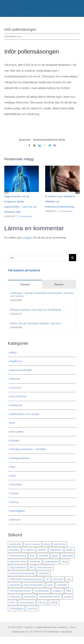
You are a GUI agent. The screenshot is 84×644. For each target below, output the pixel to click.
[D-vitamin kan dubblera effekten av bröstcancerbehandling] (62, 167)
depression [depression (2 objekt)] (56, 550)
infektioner (16, 405)
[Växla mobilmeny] (78, 6)
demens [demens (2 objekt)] (42, 550)
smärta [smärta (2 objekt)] (68, 597)
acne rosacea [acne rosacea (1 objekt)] (32, 544)
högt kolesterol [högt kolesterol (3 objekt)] (18, 567)
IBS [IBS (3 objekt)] (31, 567)
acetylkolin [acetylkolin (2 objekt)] (15, 544)
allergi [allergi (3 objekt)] (47, 544)
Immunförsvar (18, 396)
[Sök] (73, 258)
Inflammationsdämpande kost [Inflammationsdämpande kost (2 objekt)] (26, 579)
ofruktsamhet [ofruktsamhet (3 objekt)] (42, 591)
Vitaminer (15, 520)
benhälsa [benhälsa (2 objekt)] (14, 550)
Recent (59, 284)
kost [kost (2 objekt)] (69, 579)
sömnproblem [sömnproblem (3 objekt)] (27, 602)
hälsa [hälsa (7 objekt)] (64, 562)
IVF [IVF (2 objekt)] (47, 579)
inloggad (27, 238)
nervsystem (16, 432)
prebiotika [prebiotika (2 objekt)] (15, 597)
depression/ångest (21, 370)
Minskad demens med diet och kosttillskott (36, 310)
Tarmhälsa (16, 484)
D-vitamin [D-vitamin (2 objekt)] (29, 550)
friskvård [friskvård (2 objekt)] (43, 556)
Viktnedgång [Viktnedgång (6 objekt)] (16, 608)
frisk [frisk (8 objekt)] (32, 556)
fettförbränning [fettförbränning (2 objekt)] (18, 556)
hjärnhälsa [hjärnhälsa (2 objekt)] (68, 556)
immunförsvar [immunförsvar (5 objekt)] (45, 567)
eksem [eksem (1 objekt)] (70, 550)
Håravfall (15, 379)
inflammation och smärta (24, 414)
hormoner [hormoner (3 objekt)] (35, 562)
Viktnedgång (17, 511)
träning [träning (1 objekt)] (42, 602)
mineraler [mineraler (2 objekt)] (62, 585)
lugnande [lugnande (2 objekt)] (15, 585)
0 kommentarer (25, 216)
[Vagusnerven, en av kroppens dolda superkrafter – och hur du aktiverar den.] (22, 167)
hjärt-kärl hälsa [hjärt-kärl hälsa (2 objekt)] (18, 562)
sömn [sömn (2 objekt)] (12, 602)
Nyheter (14, 440)
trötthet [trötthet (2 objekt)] (54, 602)
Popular (25, 284)
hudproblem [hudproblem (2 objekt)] (51, 562)
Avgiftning (16, 361)
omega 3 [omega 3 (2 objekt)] (58, 591)
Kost (19, 36)
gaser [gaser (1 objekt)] (55, 556)
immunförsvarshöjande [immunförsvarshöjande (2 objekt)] (22, 573)
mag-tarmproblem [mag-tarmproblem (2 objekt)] (33, 585)
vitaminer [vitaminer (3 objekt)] (32, 608)
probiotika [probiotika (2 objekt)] (30, 597)
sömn (13, 476)
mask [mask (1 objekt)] (50, 585)
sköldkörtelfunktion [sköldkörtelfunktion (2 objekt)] (50, 597)
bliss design (67, 632)
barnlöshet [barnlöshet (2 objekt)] (60, 544)
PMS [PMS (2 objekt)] (69, 591)
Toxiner (14, 493)
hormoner (15, 388)
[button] (6, 192)
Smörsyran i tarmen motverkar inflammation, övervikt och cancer (42, 295)
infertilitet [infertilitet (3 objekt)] (44, 573)
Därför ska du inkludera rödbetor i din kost (35, 323)
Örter (13, 467)
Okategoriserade (19, 458)
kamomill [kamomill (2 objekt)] (58, 579)
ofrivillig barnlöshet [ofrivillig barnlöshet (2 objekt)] (20, 591)
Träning (14, 502)
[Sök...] (38, 258)
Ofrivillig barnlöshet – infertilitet (28, 449)
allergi (13, 352)
